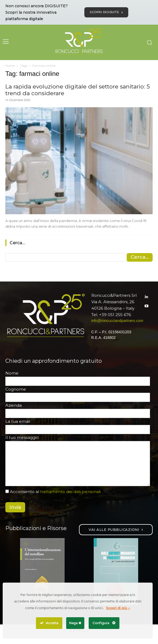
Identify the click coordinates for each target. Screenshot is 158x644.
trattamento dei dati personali (70, 492)
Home (10, 66)
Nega (75, 623)
